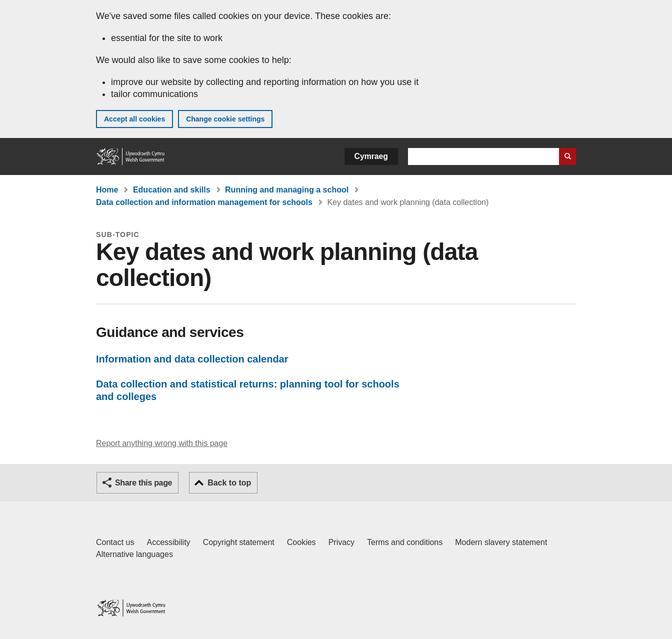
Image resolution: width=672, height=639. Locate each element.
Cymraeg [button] (371, 156)
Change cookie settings (225, 119)
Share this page (143, 483)
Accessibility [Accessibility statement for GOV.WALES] (168, 542)
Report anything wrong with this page (162, 443)
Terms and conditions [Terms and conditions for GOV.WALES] (405, 542)
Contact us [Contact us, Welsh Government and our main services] (115, 542)
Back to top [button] (229, 483)
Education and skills (172, 190)
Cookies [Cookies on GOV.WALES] (301, 542)
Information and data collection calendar (192, 359)
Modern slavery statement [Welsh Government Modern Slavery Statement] (501, 542)
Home (107, 190)
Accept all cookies (134, 119)
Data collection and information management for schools (204, 202)
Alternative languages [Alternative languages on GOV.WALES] (134, 554)
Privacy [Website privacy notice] (341, 542)
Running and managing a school (287, 190)
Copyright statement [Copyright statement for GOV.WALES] (239, 542)
